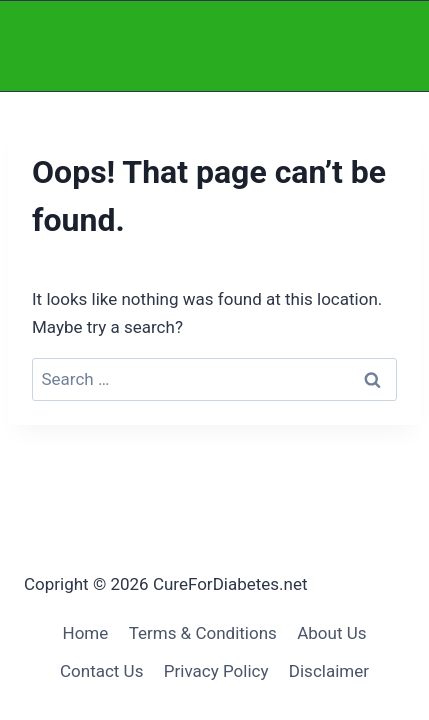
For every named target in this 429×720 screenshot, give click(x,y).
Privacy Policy (216, 671)
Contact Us (101, 671)
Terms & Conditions (203, 633)
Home (86, 633)
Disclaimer (329, 671)
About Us (331, 633)
